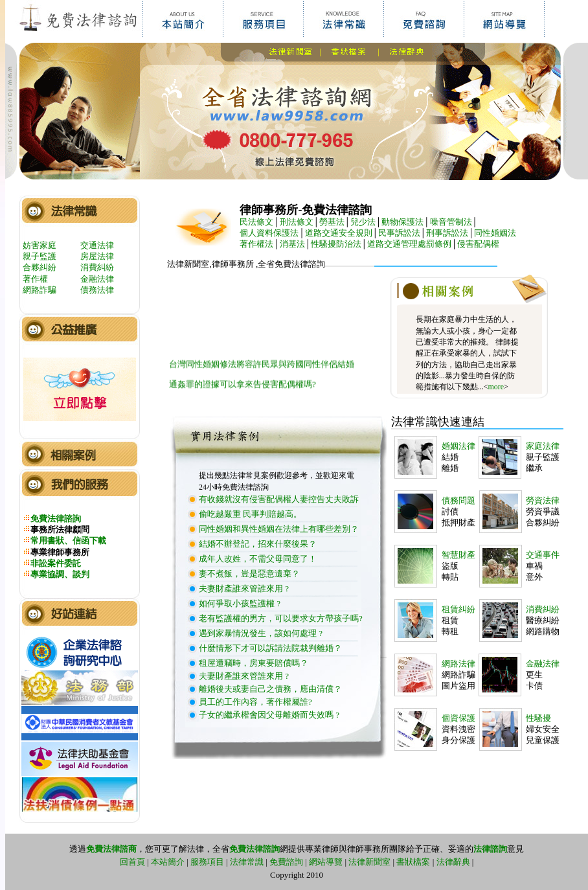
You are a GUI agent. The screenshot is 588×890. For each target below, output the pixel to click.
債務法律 (97, 290)
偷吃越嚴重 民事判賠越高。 (250, 514)
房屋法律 (97, 256)
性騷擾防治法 (336, 244)
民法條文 (256, 222)
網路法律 (458, 664)
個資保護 (458, 718)
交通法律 (97, 245)
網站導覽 (326, 862)
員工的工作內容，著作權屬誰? (255, 702)
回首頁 (132, 862)
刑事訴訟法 (447, 233)
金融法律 (97, 279)
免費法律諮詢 (56, 519)
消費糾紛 (97, 267)
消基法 (292, 244)
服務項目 (207, 862)
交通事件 (543, 555)
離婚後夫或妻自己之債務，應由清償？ (270, 689)
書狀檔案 (413, 862)
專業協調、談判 (60, 574)
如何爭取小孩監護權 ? (240, 603)
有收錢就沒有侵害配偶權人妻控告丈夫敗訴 (279, 499)
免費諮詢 (286, 862)
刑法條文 (297, 222)
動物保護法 (402, 222)
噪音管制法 (451, 222)
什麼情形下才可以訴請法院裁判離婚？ (270, 648)
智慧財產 (458, 555)
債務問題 (458, 500)
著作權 (35, 279)
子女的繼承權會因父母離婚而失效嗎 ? (269, 715)
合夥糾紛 (40, 267)
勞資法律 (543, 500)
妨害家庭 (40, 245)
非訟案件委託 (56, 563)
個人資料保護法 (269, 233)
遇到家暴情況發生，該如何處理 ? (261, 633)
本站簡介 (168, 862)
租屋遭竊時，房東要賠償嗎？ (254, 663)
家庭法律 (543, 446)
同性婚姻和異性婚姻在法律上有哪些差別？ (279, 529)
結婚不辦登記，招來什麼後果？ (258, 544)
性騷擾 (538, 718)
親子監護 (40, 256)
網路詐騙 (40, 290)
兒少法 (363, 222)
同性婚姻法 (495, 233)
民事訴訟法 (399, 233)
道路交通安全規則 (339, 233)
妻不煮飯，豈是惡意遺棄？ (249, 574)
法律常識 (247, 862)
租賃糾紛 (458, 609)
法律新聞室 (369, 862)
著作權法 (256, 244)
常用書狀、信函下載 (68, 541)
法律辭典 (453, 862)
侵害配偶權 (478, 244)
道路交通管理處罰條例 (409, 244)
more (496, 387)
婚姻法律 (458, 446)
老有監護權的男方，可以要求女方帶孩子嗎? (281, 618)
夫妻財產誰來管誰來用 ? (244, 588)
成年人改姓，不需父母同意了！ (258, 559)
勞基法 (332, 222)
